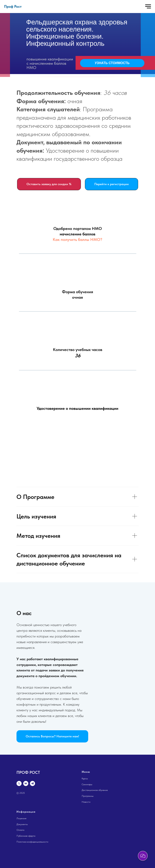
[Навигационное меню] (148, 7)
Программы (88, 796)
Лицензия (21, 818)
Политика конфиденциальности (32, 842)
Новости (86, 802)
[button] (52, 736)
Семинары (87, 784)
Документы (22, 824)
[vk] (26, 783)
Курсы (85, 778)
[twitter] (19, 783)
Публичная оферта (26, 836)
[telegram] (32, 783)
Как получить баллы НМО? (77, 239)
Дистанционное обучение (95, 790)
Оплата (20, 830)
